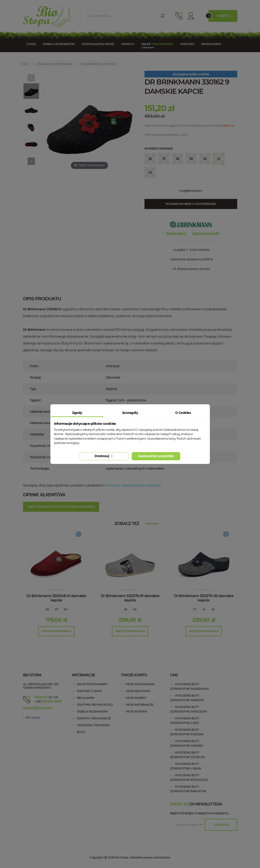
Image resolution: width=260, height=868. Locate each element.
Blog (81, 732)
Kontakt (187, 44)
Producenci (211, 44)
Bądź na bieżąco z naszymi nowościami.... (200, 813)
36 (47, 609)
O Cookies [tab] (183, 413)
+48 (48, 701)
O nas (31, 44)
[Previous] (31, 78)
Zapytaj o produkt (206, 233)
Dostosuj (104, 456)
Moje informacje (140, 705)
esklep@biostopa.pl (38, 708)
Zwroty (128, 44)
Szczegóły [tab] (130, 413)
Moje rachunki (138, 691)
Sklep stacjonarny (92, 684)
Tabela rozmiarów (59, 44)
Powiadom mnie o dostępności (191, 204)
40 (135, 609)
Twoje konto (134, 675)
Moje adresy (136, 698)
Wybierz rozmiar (159, 148)
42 (213, 609)
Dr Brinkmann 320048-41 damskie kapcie (56, 598)
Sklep (157, 44)
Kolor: (34, 366)
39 (65, 609)
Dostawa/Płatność (98, 44)
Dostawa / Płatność (93, 725)
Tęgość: (36, 400)
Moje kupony (136, 711)
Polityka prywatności (95, 705)
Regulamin (85, 698)
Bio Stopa (32, 718)
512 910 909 (179, 16)
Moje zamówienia (140, 684)
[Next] (31, 161)
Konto (191, 16)
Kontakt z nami (89, 691)
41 (204, 609)
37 (56, 609)
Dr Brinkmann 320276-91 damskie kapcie (130, 598)
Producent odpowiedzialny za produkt (133, 485)
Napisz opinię (176, 233)
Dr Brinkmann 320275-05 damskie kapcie (204, 598)
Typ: (33, 389)
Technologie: (40, 468)
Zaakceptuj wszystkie (156, 456)
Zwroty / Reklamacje (94, 718)
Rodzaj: (35, 377)
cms (174, 675)
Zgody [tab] (77, 413)
